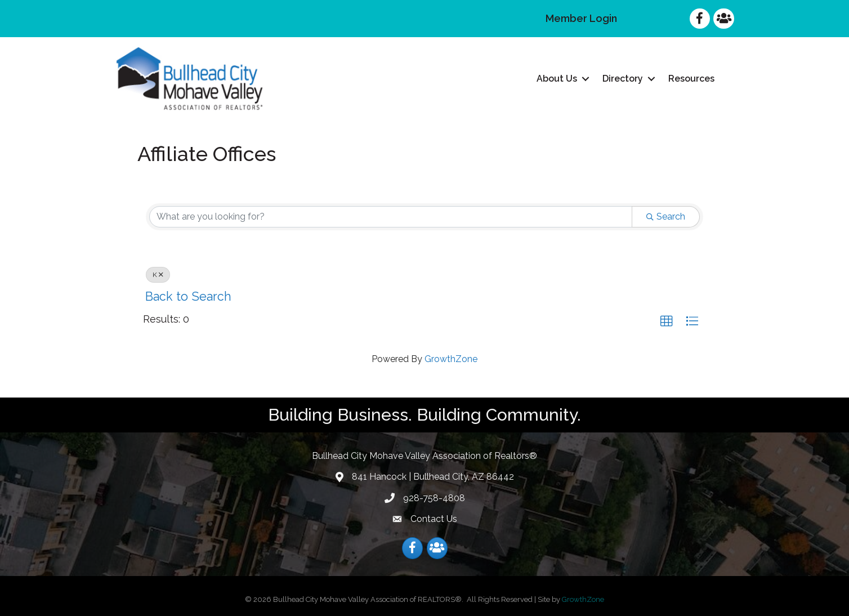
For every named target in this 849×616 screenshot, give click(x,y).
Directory (623, 79)
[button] (667, 322)
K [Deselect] (158, 275)
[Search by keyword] (391, 217)
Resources (691, 79)
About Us (557, 79)
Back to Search (188, 296)
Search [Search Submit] (666, 217)
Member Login (581, 18)
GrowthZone (451, 359)
